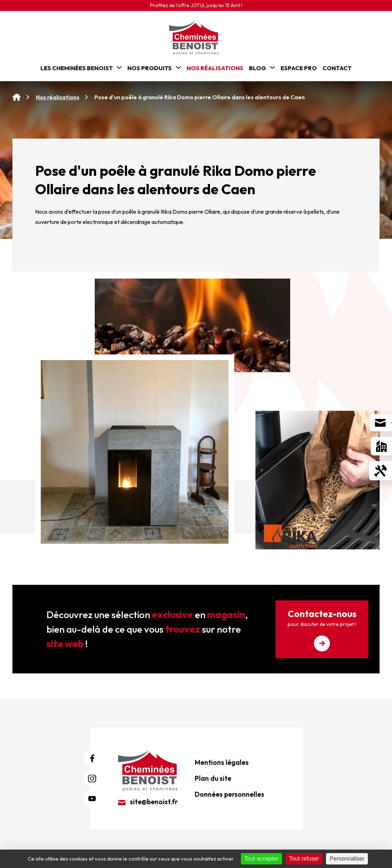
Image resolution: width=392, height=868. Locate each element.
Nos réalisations (58, 97)
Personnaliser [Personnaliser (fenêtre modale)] (347, 859)
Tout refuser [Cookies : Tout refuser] (304, 859)
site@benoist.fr (148, 802)
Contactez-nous (322, 630)
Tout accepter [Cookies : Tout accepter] (261, 859)
